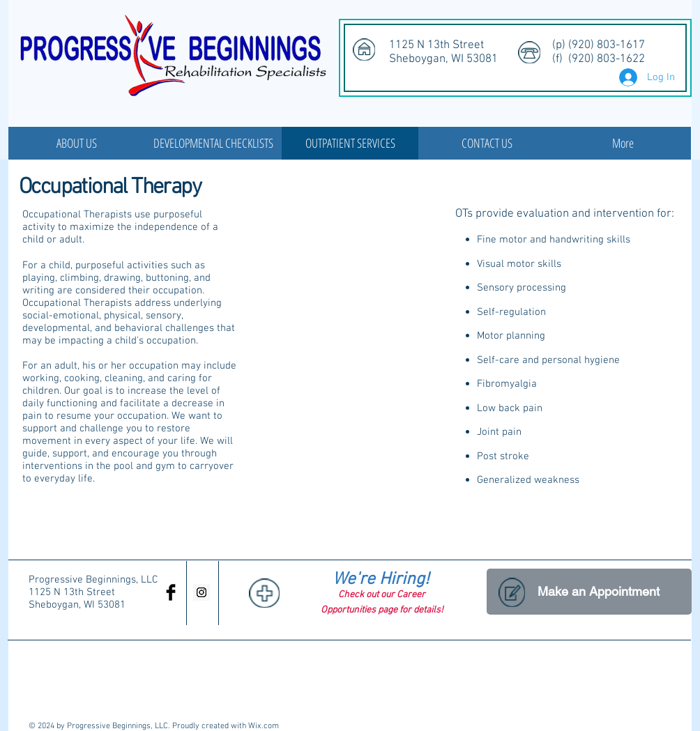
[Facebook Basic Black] (171, 592)
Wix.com (264, 726)
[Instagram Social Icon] (201, 592)
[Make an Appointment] (589, 592)
